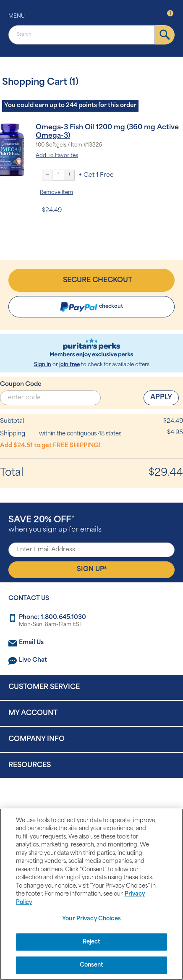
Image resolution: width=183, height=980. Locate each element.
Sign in (43, 365)
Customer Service (44, 687)
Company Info (37, 739)
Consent (92, 965)
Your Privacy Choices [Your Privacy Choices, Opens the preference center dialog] (91, 919)
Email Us (31, 643)
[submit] (165, 35)
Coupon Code (21, 384)
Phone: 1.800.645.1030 (52, 617)
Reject (92, 942)
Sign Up (92, 569)
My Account (33, 713)
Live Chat (33, 660)
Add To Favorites (57, 156)
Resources (30, 765)
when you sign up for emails (55, 525)
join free (69, 365)
